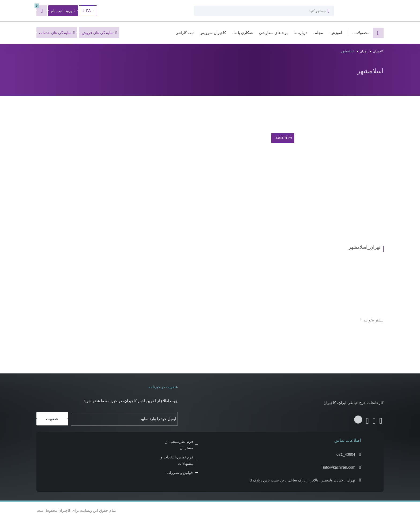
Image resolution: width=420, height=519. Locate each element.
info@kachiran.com (339, 467)
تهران (363, 51)
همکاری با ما (243, 33)
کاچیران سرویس (213, 33)
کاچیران (378, 51)
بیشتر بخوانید (372, 320)
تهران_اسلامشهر (365, 247)
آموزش (336, 33)
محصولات (362, 33)
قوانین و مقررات (180, 473)
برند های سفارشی (273, 33)
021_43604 (346, 454)
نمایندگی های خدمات (57, 33)
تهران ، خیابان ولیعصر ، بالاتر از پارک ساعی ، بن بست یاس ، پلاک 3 (303, 480)
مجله (319, 33)
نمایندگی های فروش (99, 33)
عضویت (52, 419)
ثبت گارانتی (185, 33)
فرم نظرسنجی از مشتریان (179, 445)
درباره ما (300, 33)
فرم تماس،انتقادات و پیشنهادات (177, 460)
